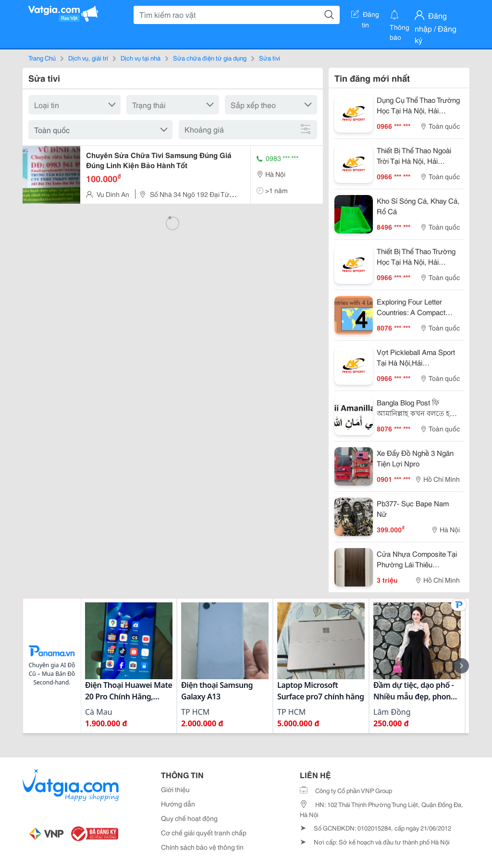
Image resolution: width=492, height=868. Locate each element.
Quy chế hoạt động (189, 818)
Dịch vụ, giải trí (88, 58)
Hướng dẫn (178, 804)
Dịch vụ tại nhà (141, 58)
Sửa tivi (270, 58)
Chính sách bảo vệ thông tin (202, 847)
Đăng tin (365, 16)
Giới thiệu (175, 789)
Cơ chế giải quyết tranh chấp (204, 832)
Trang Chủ (42, 58)
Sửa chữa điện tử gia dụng (210, 58)
